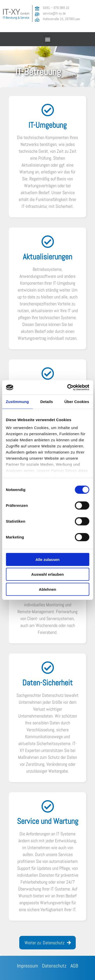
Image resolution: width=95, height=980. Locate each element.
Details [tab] (47, 401)
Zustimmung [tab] (17, 401)
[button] (48, 39)
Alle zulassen (48, 559)
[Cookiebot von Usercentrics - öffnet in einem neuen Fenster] (68, 387)
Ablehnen (47, 589)
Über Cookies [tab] (77, 401)
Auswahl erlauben (47, 574)
